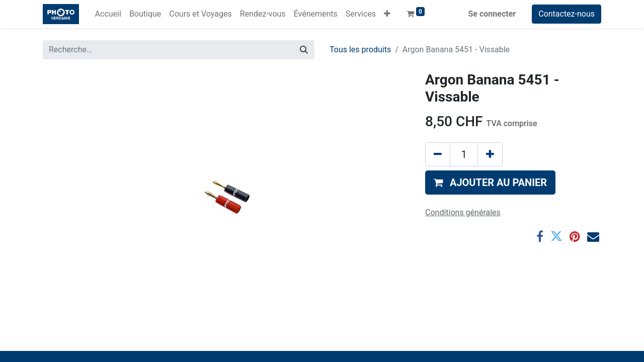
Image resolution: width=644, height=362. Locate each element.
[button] (387, 14)
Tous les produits (360, 50)
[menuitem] (108, 14)
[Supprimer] (438, 154)
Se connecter (492, 14)
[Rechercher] (304, 50)
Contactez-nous (567, 14)
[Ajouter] (490, 154)
